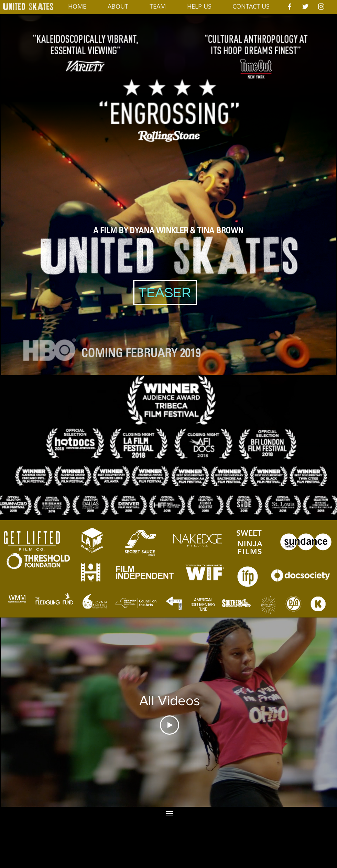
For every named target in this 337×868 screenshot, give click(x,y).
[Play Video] (170, 725)
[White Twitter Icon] (305, 7)
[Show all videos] (170, 814)
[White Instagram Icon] (321, 7)
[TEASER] (165, 293)
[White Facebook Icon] (290, 7)
